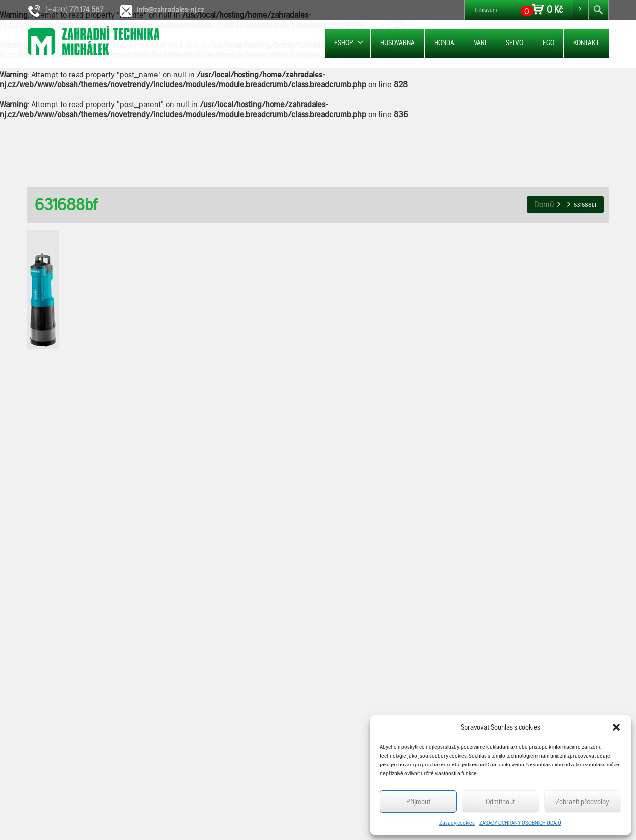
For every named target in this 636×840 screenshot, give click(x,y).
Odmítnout (500, 802)
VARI (480, 43)
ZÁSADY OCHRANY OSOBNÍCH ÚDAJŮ (520, 823)
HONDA (444, 43)
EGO (548, 43)
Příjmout (418, 802)
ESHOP (349, 42)
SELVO (515, 43)
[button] (616, 727)
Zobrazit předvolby (583, 802)
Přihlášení (486, 10)
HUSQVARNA (397, 43)
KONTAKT (586, 43)
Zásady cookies (457, 823)
